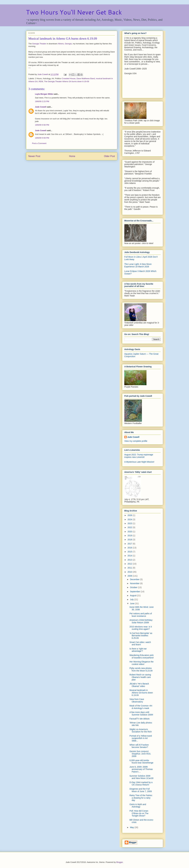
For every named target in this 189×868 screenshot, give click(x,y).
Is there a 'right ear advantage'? (138, 650)
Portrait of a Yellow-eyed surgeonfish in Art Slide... (141, 738)
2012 (130, 564)
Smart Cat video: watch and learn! (140, 643)
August (133, 596)
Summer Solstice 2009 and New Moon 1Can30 (141, 777)
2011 (130, 568)
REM (41, 81)
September (135, 592)
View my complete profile (136, 441)
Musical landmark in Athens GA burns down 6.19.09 (141, 693)
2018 (130, 540)
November (135, 583)
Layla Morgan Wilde (44, 94)
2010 (130, 572)
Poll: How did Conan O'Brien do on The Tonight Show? (139, 813)
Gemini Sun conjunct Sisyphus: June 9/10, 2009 (140, 754)
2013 (130, 560)
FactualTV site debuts (139, 719)
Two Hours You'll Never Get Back (74, 12)
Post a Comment (39, 143)
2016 (130, 548)
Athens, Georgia (65, 44)
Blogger (120, 862)
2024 (130, 519)
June (132, 603)
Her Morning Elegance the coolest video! (142, 663)
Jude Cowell (41, 107)
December (135, 579)
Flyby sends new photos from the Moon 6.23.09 (141, 669)
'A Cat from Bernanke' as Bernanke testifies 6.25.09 (141, 636)
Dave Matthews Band (86, 78)
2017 (130, 544)
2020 (130, 532)
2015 (130, 552)
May (132, 827)
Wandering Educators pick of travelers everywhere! (142, 656)
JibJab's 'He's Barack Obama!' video (139, 685)
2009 (130, 576)
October (134, 587)
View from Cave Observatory (137, 700)
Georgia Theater (39, 44)
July (132, 599)
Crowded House (69, 78)
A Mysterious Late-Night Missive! (139, 462)
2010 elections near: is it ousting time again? (141, 628)
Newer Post (34, 156)
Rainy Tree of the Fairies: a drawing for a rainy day (141, 798)
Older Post (109, 156)
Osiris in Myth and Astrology (138, 806)
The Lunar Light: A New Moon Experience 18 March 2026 (138, 265)
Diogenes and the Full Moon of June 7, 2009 (141, 790)
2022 (130, 527)
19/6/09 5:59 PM (42, 138)
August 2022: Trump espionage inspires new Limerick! (139, 456)
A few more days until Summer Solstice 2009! (141, 713)
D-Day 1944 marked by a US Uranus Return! (141, 784)
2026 (130, 515)
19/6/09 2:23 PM (42, 101)
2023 (130, 523)
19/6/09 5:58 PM (42, 125)
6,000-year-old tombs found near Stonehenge (141, 762)
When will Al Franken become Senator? (139, 746)
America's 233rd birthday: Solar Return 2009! (141, 621)
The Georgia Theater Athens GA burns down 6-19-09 (67, 81)
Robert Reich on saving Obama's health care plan (140, 677)
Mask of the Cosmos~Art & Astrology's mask (141, 707)
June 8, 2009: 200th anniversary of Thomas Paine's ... (141, 769)
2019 (130, 536)
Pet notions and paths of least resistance (141, 615)
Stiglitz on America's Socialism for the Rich (141, 731)
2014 (130, 556)
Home (72, 156)
